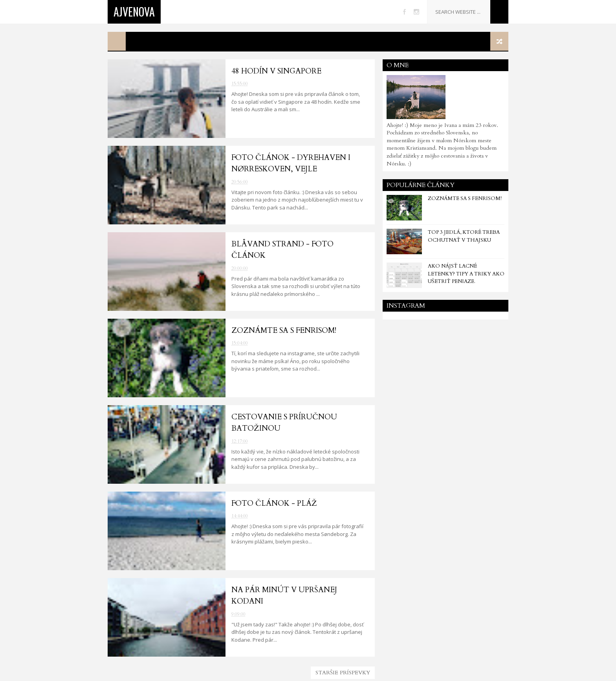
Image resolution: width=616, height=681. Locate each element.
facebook (404, 12)
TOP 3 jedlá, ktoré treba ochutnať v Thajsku (464, 236)
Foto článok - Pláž (274, 503)
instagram (416, 12)
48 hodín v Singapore (276, 71)
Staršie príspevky (343, 673)
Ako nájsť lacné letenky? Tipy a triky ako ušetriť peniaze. (466, 274)
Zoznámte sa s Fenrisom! (284, 330)
